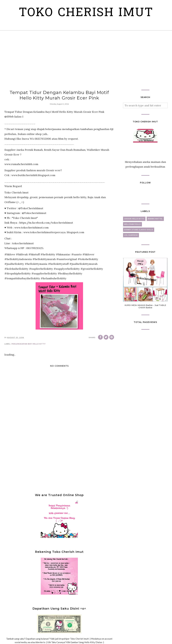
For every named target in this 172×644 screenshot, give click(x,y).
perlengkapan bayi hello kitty (29, 344)
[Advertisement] (86, 60)
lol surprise (131, 235)
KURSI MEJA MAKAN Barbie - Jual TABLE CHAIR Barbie (145, 306)
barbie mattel (155, 219)
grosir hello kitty (134, 219)
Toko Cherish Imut (86, 13)
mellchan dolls (132, 224)
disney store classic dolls (139, 230)
